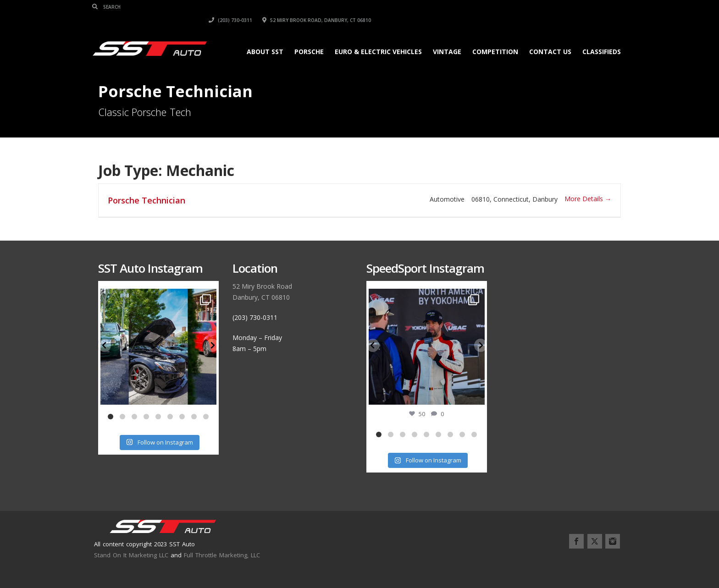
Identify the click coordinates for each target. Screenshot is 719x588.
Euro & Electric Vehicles (372, 38)
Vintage (441, 38)
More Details (588, 199)
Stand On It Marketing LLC (131, 555)
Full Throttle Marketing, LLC (222, 555)
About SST (259, 38)
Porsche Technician (147, 200)
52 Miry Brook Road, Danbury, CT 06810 (567, 7)
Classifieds (596, 38)
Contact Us (544, 38)
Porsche (303, 38)
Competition (489, 38)
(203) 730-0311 (480, 7)
